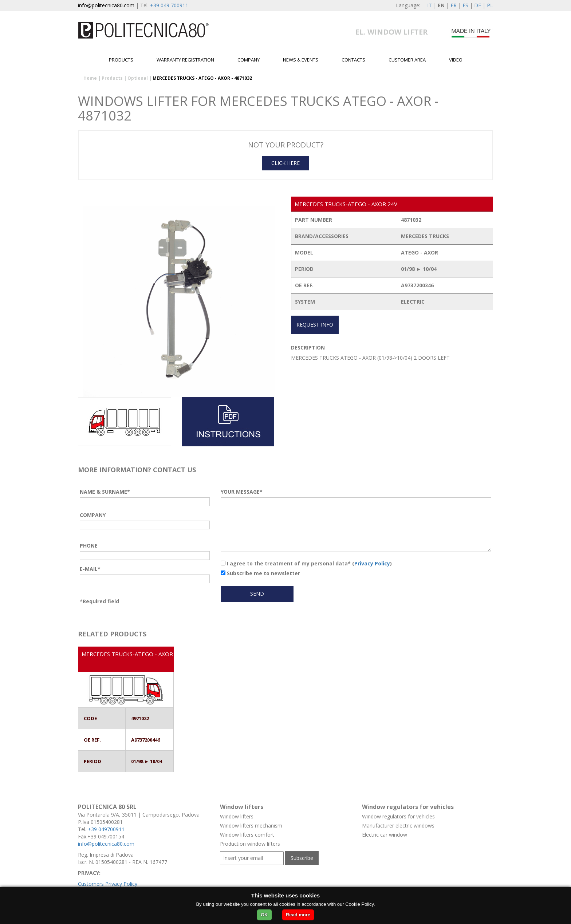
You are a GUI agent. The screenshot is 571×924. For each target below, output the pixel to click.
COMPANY (93, 515)
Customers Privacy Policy (108, 884)
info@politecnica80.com (106, 5)
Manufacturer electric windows (398, 826)
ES (465, 5)
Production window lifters (250, 844)
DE (478, 5)
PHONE (89, 546)
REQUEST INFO (315, 325)
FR (454, 5)
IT (430, 5)
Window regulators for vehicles (398, 816)
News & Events (301, 60)
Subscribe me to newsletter (260, 573)
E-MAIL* (90, 569)
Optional (138, 78)
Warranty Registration (185, 60)
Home (90, 78)
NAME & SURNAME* (105, 492)
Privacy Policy (372, 563)
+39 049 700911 (169, 5)
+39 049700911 (106, 829)
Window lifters (237, 816)
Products (121, 60)
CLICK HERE (285, 163)
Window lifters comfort (247, 835)
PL (490, 5)
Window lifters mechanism (251, 826)
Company (249, 60)
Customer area (407, 60)
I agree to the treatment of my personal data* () (306, 563)
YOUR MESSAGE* (242, 492)
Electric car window (385, 835)
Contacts (353, 60)
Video (456, 60)
